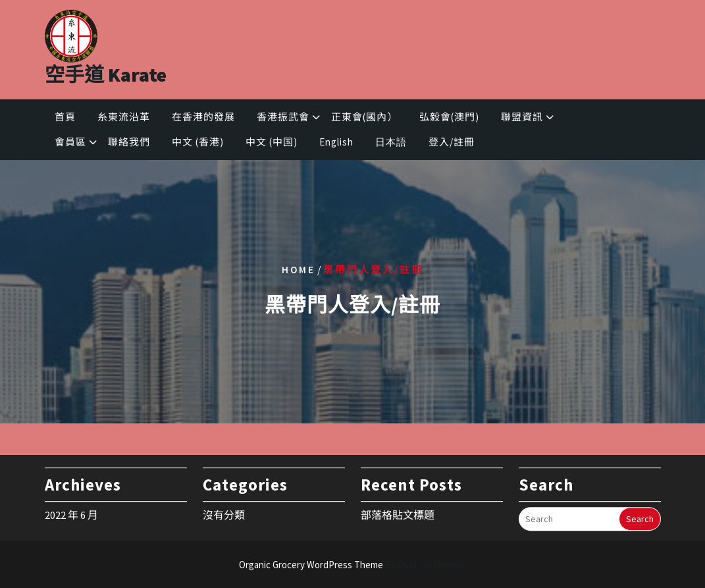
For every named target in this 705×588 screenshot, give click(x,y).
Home (299, 269)
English (336, 145)
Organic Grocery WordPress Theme (352, 565)
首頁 (65, 119)
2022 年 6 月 (71, 512)
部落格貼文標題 (398, 512)
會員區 (70, 145)
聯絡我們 (129, 145)
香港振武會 (283, 119)
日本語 (391, 145)
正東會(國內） (364, 119)
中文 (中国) (272, 145)
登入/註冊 (452, 145)
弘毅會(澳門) (449, 119)
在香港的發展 (203, 119)
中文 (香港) (198, 145)
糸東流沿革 (124, 119)
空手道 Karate (106, 70)
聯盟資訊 (522, 119)
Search (640, 516)
